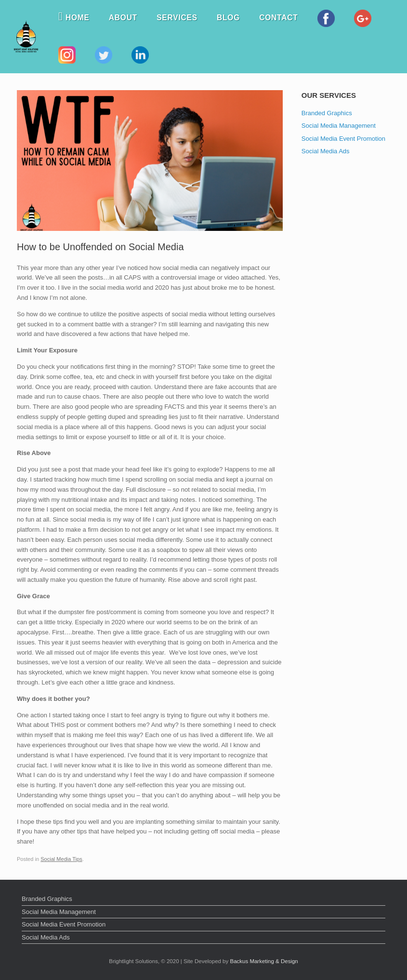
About (123, 18)
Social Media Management (339, 126)
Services (177, 18)
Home (74, 18)
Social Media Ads (326, 151)
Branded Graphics (327, 113)
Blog (228, 18)
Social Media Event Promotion (343, 139)
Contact (279, 18)
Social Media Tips (61, 859)
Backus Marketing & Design (264, 961)
